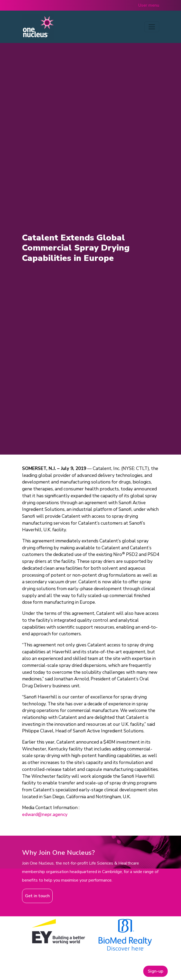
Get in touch (37, 896)
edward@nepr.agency (45, 815)
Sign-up (155, 971)
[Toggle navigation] (152, 27)
